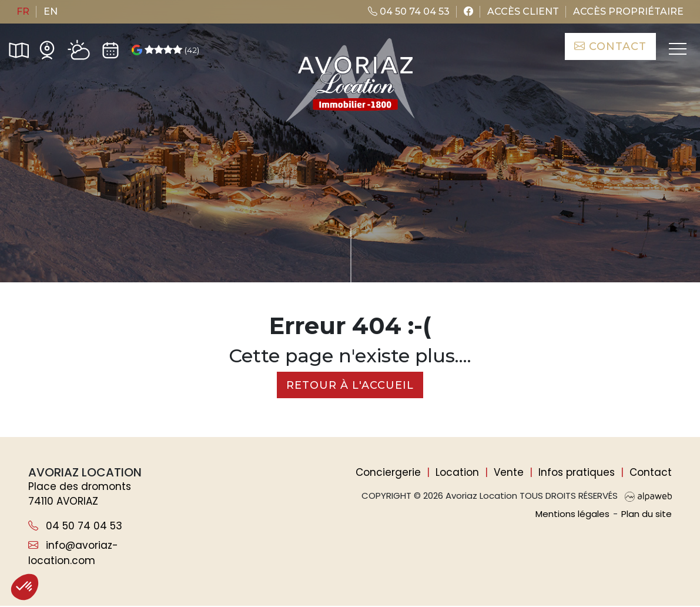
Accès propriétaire (628, 11)
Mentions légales (572, 514)
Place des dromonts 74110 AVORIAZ (80, 495)
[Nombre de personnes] (189, 232)
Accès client (523, 11)
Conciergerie (388, 473)
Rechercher (617, 232)
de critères (395, 232)
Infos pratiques (577, 473)
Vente (509, 473)
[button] (25, 587)
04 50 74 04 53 (409, 11)
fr (23, 11)
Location (457, 473)
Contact (610, 46)
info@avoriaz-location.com (73, 554)
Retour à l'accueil (350, 385)
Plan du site (647, 514)
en (51, 11)
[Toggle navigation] (676, 49)
